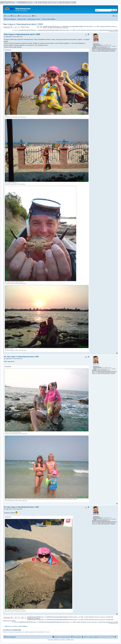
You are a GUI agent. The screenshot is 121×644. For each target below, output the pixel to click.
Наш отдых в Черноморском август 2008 (23, 24)
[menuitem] (14, 16)
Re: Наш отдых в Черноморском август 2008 (21, 357)
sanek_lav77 (96, 42)
